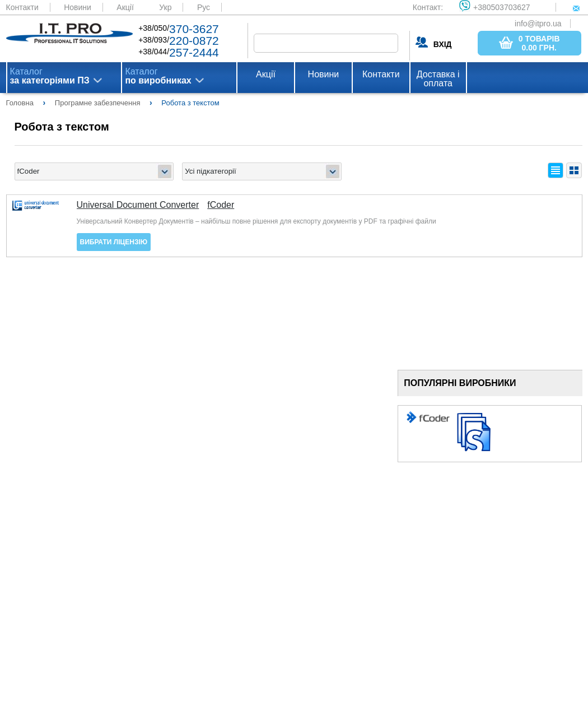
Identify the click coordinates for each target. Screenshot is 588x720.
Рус (204, 7)
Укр (165, 7)
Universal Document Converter (138, 205)
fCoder (221, 205)
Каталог (50, 76)
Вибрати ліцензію (114, 242)
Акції (125, 7)
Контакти (22, 7)
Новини (78, 7)
